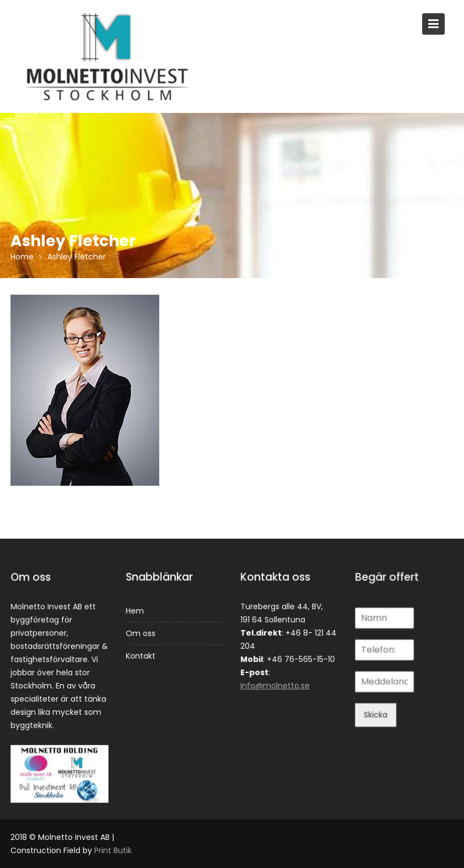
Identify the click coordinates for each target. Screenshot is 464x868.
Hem (135, 611)
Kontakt (140, 655)
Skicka (376, 714)
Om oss (140, 633)
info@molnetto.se (275, 685)
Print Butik (113, 850)
